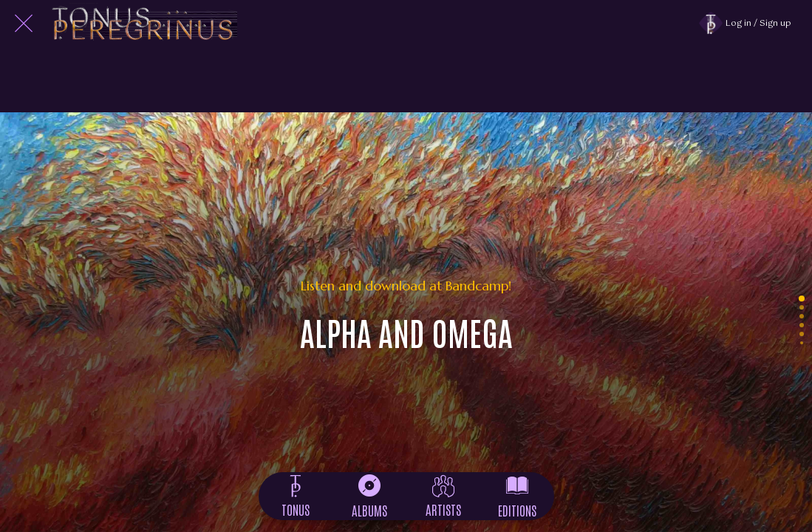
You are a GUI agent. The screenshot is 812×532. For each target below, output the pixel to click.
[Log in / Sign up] (753, 24)
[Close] (24, 24)
